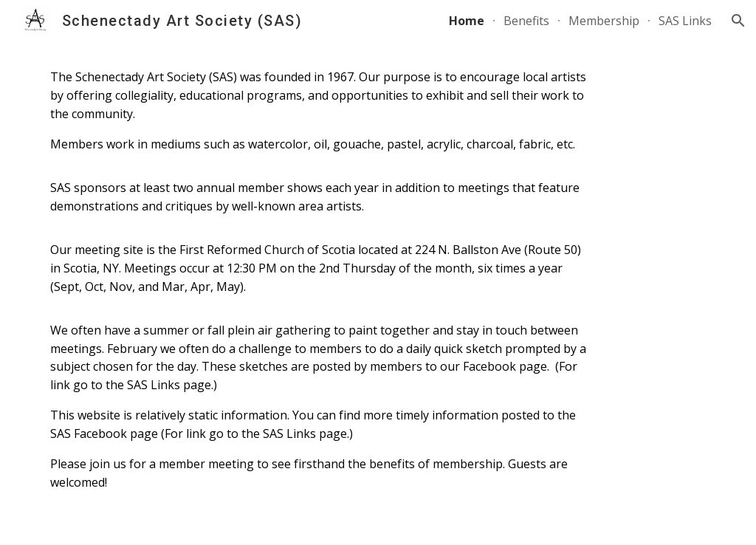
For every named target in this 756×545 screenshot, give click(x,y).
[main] (321, 280)
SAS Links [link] (685, 21)
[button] (738, 21)
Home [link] (467, 21)
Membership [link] (604, 21)
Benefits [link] (526, 21)
